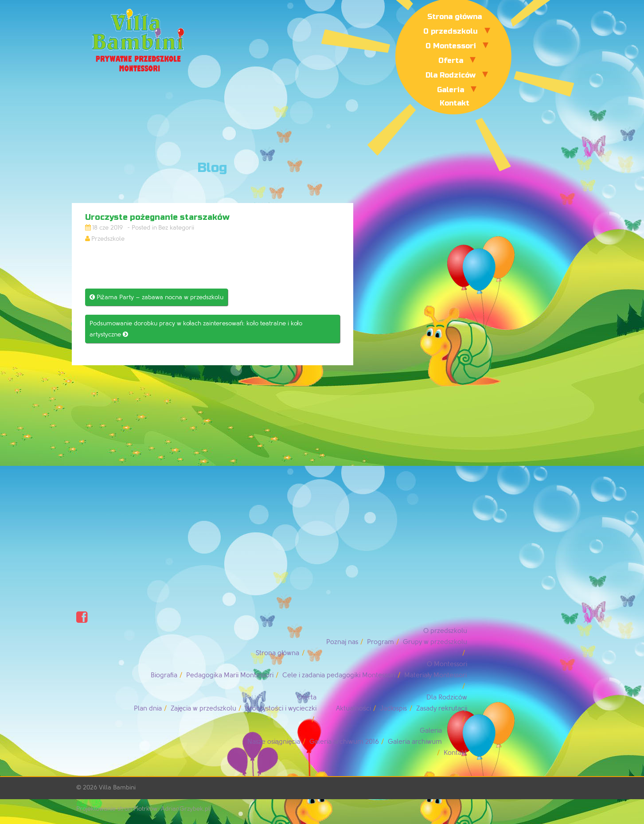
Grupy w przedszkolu (435, 642)
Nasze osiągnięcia (274, 742)
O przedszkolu (451, 31)
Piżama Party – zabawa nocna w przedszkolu (156, 297)
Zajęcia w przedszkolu (203, 709)
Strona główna (455, 17)
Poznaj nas (342, 642)
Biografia (164, 675)
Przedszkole (108, 239)
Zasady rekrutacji (442, 709)
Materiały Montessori (435, 675)
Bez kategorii (176, 228)
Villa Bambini (117, 787)
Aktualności (354, 709)
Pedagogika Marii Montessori (230, 675)
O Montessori (451, 46)
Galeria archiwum (415, 742)
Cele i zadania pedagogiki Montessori (339, 675)
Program (381, 642)
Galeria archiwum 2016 (344, 742)
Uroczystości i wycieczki (281, 709)
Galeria (451, 90)
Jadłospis (393, 709)
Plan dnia (148, 709)
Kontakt (455, 103)
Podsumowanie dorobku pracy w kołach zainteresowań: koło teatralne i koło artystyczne (196, 329)
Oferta (451, 61)
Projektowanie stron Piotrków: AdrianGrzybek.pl (143, 809)
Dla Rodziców (451, 75)
